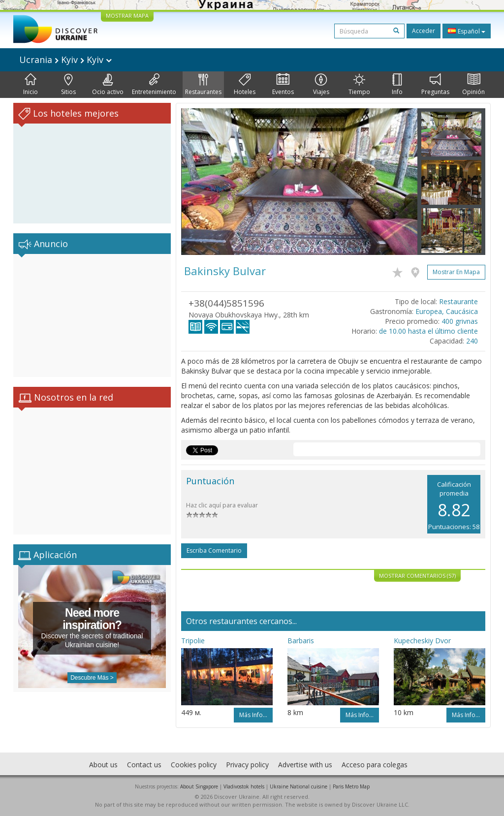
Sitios (68, 85)
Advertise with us (305, 765)
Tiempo (359, 85)
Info (397, 85)
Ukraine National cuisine (299, 786)
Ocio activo (108, 85)
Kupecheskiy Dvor (422, 641)
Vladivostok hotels (244, 786)
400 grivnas (460, 321)
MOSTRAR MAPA (127, 16)
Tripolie (193, 641)
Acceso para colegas (375, 765)
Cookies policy (194, 765)
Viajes (321, 85)
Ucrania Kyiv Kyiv (65, 60)
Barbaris (301, 641)
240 (472, 341)
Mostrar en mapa (456, 272)
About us (103, 765)
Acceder (424, 31)
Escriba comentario (214, 550)
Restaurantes (203, 85)
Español (467, 31)
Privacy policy (247, 765)
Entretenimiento (154, 85)
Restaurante (458, 301)
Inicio (31, 85)
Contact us (144, 765)
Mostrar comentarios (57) (417, 576)
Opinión (473, 85)
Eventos (283, 85)
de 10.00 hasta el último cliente (428, 331)
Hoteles (245, 85)
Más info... (253, 715)
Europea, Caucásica (447, 311)
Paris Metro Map (351, 786)
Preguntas (435, 85)
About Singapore (199, 786)
